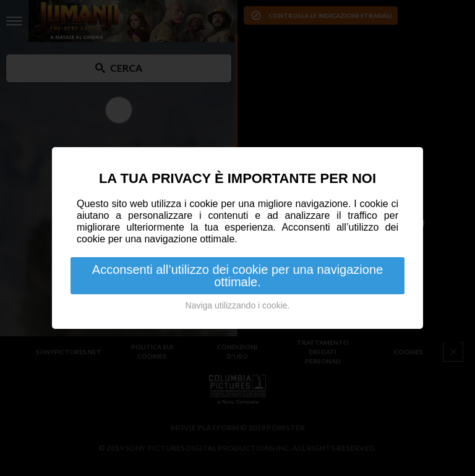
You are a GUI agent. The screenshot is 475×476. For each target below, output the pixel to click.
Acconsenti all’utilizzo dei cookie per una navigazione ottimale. (237, 276)
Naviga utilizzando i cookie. (238, 305)
